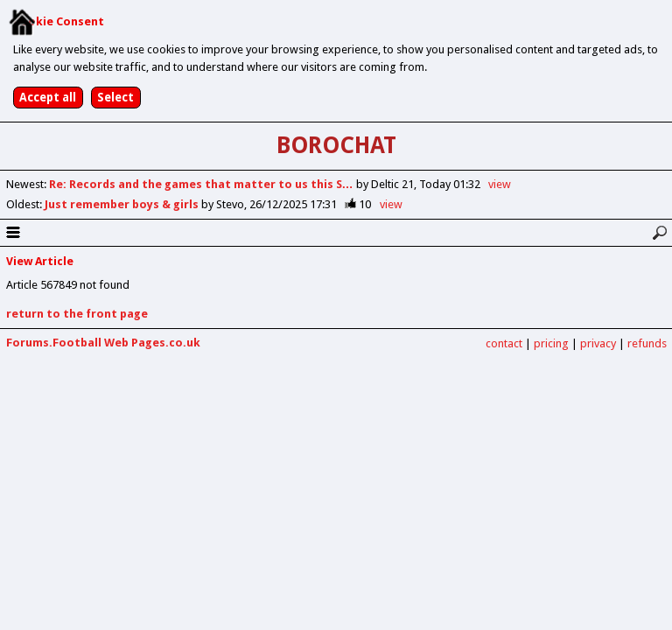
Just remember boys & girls (123, 204)
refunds (647, 343)
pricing (551, 343)
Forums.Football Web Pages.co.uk (103, 343)
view (500, 184)
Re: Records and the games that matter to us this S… (203, 184)
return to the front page (77, 314)
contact (504, 343)
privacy (598, 343)
